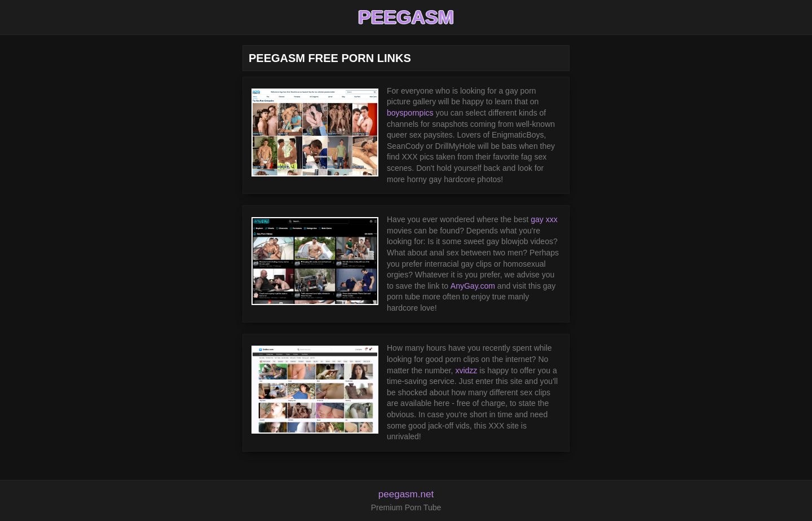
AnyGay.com (473, 286)
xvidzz (466, 370)
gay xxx (544, 219)
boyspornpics (410, 113)
